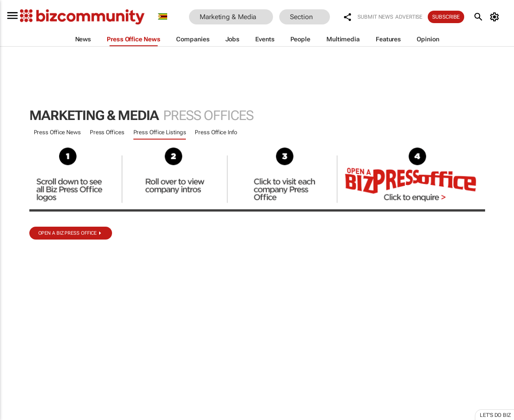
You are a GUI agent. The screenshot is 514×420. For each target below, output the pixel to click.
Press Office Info (216, 132)
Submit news (375, 17)
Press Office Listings (160, 132)
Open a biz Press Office (68, 233)
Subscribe (446, 17)
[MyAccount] (496, 17)
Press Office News (57, 132)
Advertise (409, 17)
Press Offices (107, 132)
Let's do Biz (495, 415)
